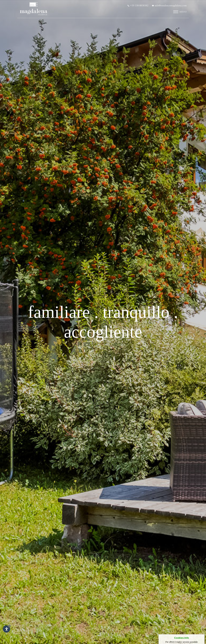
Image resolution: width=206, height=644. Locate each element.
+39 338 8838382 (138, 6)
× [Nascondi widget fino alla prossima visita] (9, 626)
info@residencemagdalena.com (169, 6)
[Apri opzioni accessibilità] (6, 629)
